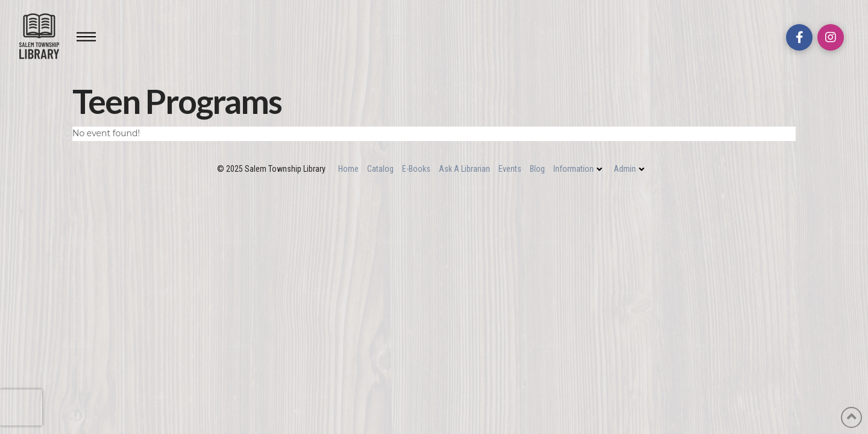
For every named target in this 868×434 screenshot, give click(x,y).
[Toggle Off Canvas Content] (86, 37)
